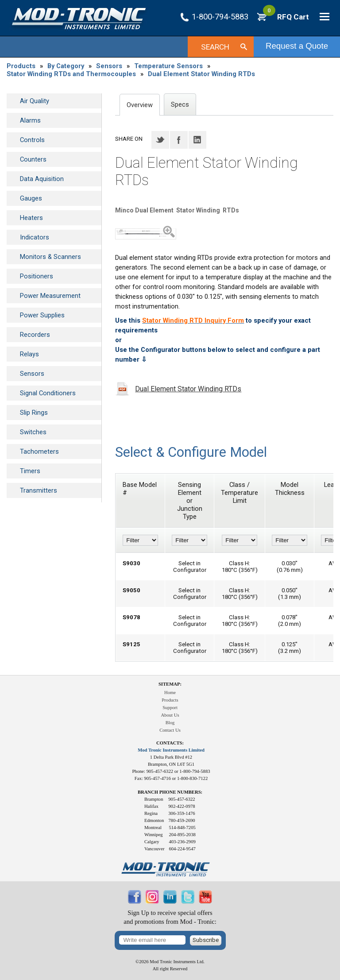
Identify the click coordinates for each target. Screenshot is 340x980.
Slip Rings (34, 413)
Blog (170, 723)
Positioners (37, 276)
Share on (129, 139)
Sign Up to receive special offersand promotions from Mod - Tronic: (170, 917)
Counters (33, 159)
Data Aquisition (42, 179)
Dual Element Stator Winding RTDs (201, 74)
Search (215, 47)
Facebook (179, 140)
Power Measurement (50, 296)
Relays (29, 354)
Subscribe (206, 940)
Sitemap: (170, 684)
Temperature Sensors (168, 66)
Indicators (35, 237)
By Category (66, 66)
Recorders (35, 335)
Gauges (31, 198)
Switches (33, 432)
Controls (32, 140)
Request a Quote (297, 46)
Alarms (30, 120)
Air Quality (35, 101)
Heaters (31, 218)
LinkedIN (197, 140)
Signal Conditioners (48, 393)
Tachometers (39, 451)
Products (21, 66)
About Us (170, 715)
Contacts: (170, 743)
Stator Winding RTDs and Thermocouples (71, 74)
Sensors (109, 66)
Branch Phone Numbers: (170, 792)
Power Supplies (42, 315)
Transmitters (39, 490)
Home (170, 693)
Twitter (160, 140)
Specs (180, 104)
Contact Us (170, 730)
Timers (30, 471)
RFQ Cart (286, 17)
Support (170, 708)
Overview (140, 105)
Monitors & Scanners (50, 257)
